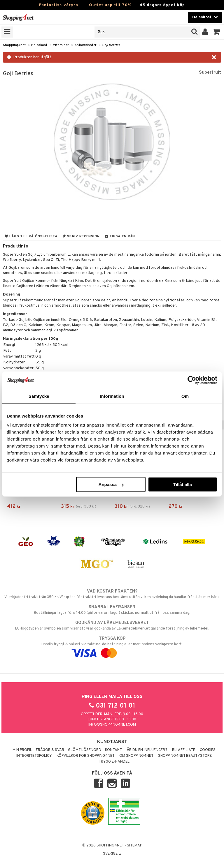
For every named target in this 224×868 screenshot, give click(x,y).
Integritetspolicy (34, 756)
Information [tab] (112, 396)
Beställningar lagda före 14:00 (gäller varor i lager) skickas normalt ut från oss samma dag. (112, 610)
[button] (217, 32)
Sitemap (134, 846)
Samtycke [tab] (39, 396)
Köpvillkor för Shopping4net (86, 756)
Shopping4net (14, 45)
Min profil (22, 750)
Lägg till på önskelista (31, 236)
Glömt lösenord (85, 750)
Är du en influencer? (147, 750)
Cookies (208, 750)
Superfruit (210, 73)
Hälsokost (39, 45)
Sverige (112, 854)
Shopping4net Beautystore (185, 756)
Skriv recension (81, 236)
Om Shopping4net (136, 756)
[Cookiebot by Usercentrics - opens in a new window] (192, 380)
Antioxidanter (85, 45)
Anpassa (111, 484)
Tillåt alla (183, 484)
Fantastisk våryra (59, 5)
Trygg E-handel (114, 762)
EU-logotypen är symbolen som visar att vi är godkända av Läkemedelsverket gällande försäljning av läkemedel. (112, 625)
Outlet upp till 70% (110, 5)
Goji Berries (111, 45)
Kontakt (113, 750)
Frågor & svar (50, 750)
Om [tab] (185, 396)
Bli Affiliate (184, 750)
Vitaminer (61, 45)
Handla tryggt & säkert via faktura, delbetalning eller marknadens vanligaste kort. (112, 646)
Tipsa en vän (120, 236)
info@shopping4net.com (112, 725)
